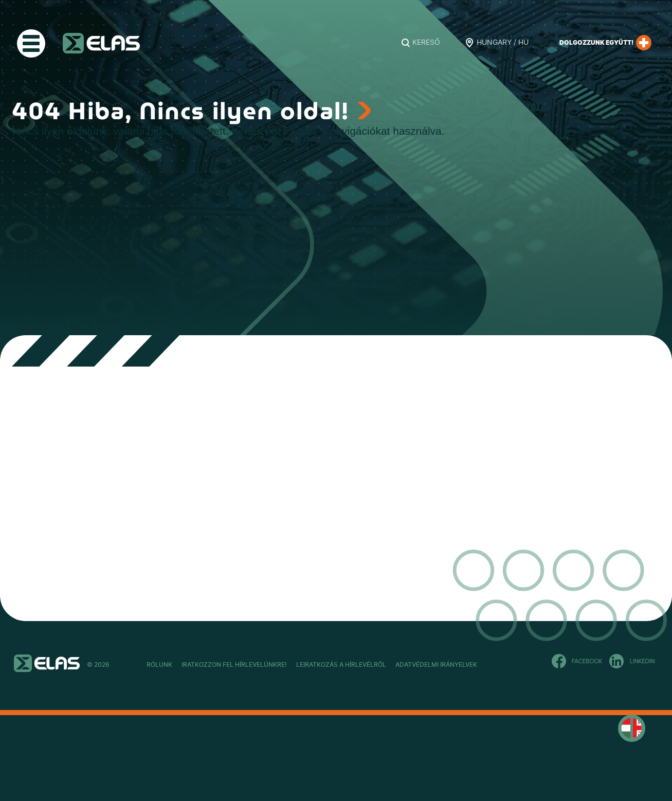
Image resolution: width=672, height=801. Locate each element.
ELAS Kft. (101, 43)
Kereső (426, 43)
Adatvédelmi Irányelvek (519, 665)
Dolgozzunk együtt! (605, 43)
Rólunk (159, 665)
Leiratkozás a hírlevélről (397, 665)
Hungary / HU (503, 43)
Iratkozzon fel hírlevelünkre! (262, 665)
